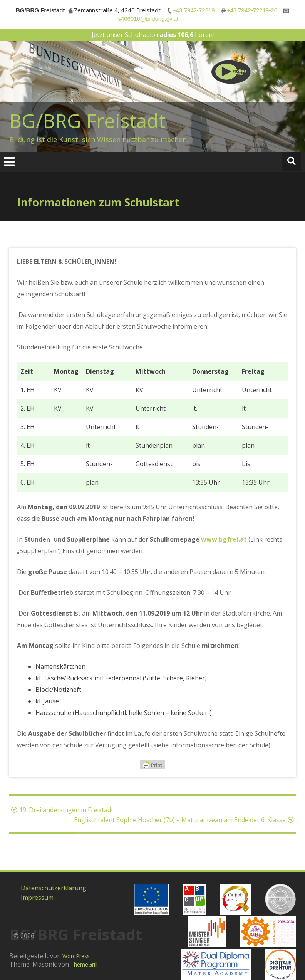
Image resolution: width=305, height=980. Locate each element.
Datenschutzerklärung (54, 888)
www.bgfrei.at (224, 539)
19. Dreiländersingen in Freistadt (61, 810)
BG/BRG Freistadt (87, 121)
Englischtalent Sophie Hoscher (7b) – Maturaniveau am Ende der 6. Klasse (185, 820)
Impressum (37, 898)
